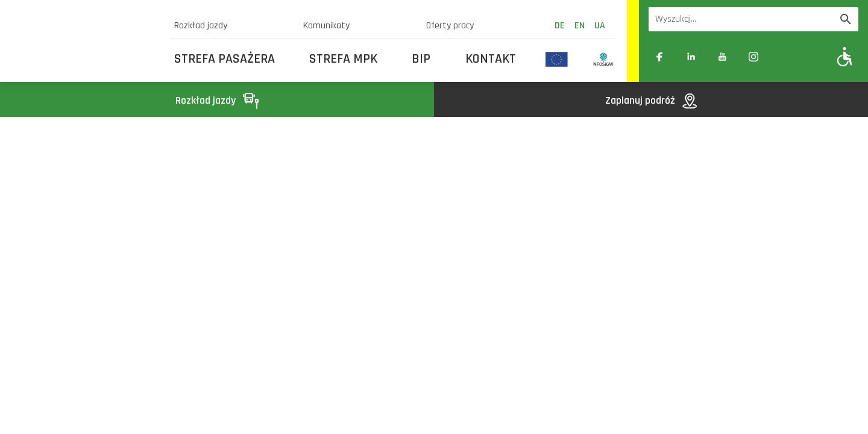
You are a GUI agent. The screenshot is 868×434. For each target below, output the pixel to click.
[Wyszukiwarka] (741, 19)
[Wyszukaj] (846, 19)
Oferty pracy (450, 26)
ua (600, 26)
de (560, 26)
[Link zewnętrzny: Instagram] (753, 57)
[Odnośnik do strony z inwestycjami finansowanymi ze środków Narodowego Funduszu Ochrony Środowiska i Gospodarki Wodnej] (604, 59)
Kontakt (491, 59)
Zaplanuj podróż (651, 100)
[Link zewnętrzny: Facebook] (659, 57)
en (580, 26)
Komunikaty (326, 26)
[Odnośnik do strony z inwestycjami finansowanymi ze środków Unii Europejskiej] (557, 59)
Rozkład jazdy (201, 26)
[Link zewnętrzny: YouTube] (722, 57)
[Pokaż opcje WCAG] (845, 56)
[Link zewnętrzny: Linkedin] (691, 57)
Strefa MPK (343, 59)
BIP (421, 59)
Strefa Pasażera (225, 59)
